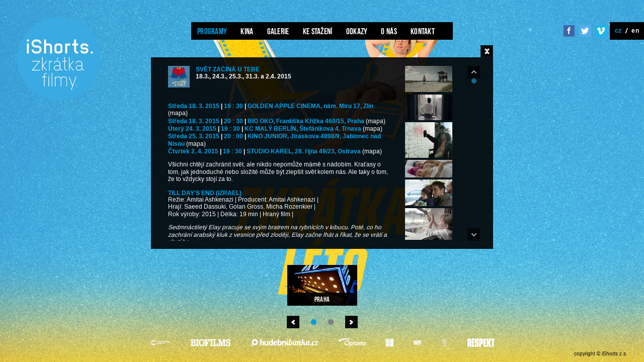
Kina (247, 31)
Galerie (278, 31)
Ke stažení (318, 31)
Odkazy (357, 31)
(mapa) (178, 113)
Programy (212, 31)
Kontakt (423, 31)
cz (618, 30)
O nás (389, 31)
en (635, 30)
